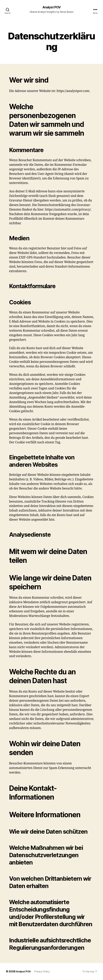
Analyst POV (51, 7)
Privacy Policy (43, 972)
